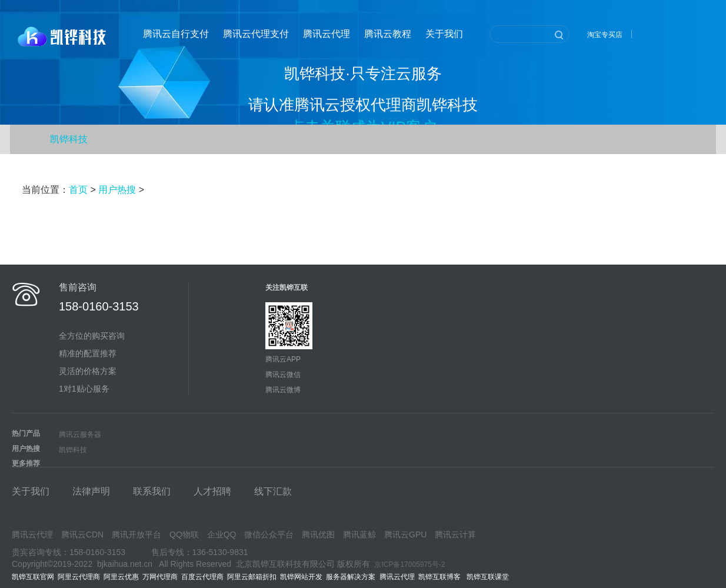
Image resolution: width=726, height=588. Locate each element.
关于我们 (444, 34)
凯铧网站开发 (301, 577)
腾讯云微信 (283, 375)
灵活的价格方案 (88, 371)
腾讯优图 (318, 534)
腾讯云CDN (82, 534)
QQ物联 (184, 534)
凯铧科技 (69, 139)
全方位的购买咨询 (92, 336)
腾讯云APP (283, 359)
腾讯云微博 (283, 390)
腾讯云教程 (388, 34)
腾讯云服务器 (80, 435)
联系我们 (152, 491)
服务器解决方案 (353, 577)
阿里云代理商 (79, 577)
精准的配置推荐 (88, 353)
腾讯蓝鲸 (359, 534)
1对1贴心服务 (84, 389)
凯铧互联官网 (33, 577)
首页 (78, 190)
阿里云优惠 (121, 577)
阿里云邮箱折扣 (252, 577)
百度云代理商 (202, 577)
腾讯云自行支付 (176, 34)
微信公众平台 (269, 534)
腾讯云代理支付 (256, 34)
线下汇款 (273, 491)
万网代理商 (160, 577)
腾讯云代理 (327, 34)
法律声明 (91, 491)
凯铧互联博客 (442, 577)
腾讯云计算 (455, 534)
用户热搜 (117, 190)
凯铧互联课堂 (490, 577)
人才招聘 (212, 491)
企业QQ (222, 534)
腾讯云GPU (405, 534)
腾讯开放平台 (136, 534)
